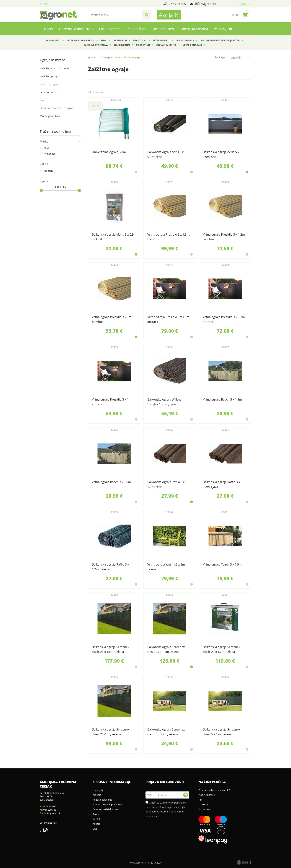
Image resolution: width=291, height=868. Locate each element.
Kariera (97, 824)
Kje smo (97, 795)
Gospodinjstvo (163, 29)
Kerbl (47, 148)
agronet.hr (93, 57)
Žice (42, 100)
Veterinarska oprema (80, 40)
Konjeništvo (137, 29)
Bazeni (48, 29)
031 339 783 (50, 810)
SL (41, 4)
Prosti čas (140, 40)
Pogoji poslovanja (102, 800)
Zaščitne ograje (50, 84)
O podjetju (98, 790)
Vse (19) (223, 29)
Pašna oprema (110, 29)
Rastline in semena (96, 45)
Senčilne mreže (49, 92)
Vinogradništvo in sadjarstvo (220, 40)
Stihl (104, 40)
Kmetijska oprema (194, 29)
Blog (95, 829)
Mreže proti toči (50, 116)
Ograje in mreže (166, 45)
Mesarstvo (143, 45)
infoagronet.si (206, 4)
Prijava (244, 4)
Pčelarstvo (53, 40)
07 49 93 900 (177, 4)
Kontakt (97, 819)
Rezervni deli (161, 40)
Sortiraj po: (221, 57)
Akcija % (169, 15)
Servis (96, 814)
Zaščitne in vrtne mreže (55, 68)
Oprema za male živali (76, 29)
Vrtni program (192, 45)
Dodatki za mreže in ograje (57, 108)
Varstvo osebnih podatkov (107, 804)
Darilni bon (122, 45)
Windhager (50, 154)
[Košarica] (240, 15)
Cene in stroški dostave (105, 809)
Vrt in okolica (185, 40)
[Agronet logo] (59, 15)
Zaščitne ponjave (50, 76)
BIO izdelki (120, 40)
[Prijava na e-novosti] (186, 795)
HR (46, 4)
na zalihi (49, 171)
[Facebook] (41, 831)
